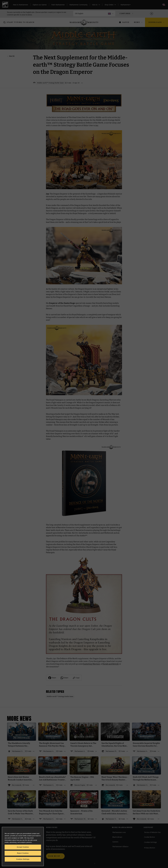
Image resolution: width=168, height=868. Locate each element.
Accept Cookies (23, 847)
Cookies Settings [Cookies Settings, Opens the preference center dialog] (23, 859)
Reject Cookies (23, 853)
